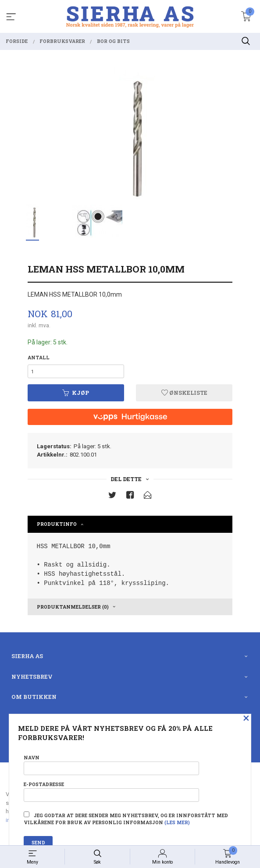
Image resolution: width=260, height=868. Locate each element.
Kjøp (76, 393)
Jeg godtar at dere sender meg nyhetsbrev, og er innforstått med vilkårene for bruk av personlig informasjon (126, 818)
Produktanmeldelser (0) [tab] (73, 607)
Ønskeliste (184, 393)
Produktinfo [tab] (57, 524)
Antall (39, 358)
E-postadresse (111, 792)
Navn (111, 765)
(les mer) (177, 822)
